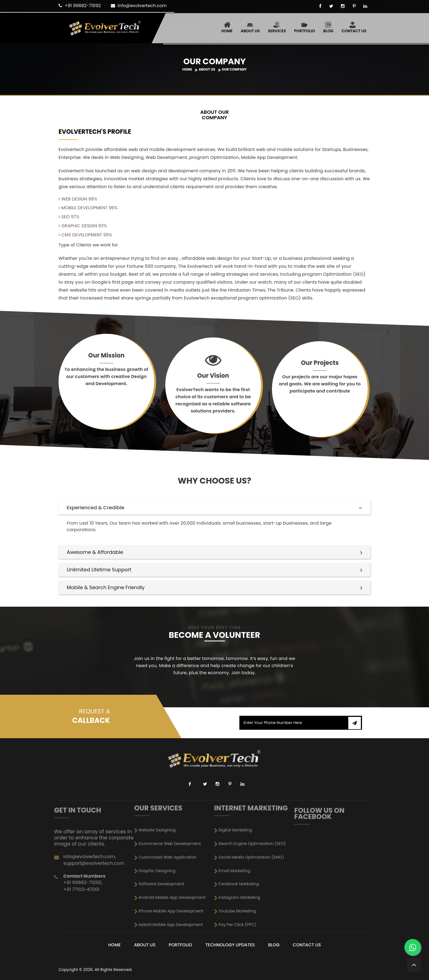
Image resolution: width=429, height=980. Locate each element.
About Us (250, 27)
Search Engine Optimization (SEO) (254, 862)
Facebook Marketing (250, 872)
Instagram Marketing (251, 876)
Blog (328, 27)
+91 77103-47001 (91, 861)
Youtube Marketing (250, 879)
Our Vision (213, 376)
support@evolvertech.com (94, 854)
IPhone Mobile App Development (173, 879)
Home (227, 27)
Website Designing (170, 858)
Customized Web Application (173, 865)
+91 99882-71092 (83, 6)
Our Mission (107, 356)
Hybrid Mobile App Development (173, 883)
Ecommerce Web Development (173, 862)
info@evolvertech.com (142, 6)
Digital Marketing (250, 858)
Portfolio (305, 27)
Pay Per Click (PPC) (250, 883)
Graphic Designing (170, 869)
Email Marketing (249, 869)
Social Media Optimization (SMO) (254, 865)
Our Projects (320, 363)
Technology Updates (230, 945)
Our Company (234, 69)
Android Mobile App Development (174, 876)
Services (277, 27)
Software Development (171, 872)
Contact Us (354, 27)
